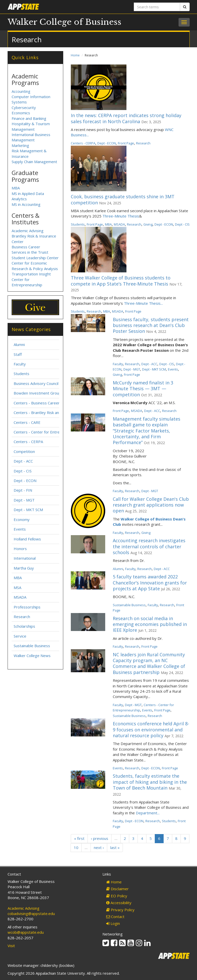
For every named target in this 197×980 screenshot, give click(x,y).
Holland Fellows (27, 539)
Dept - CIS (182, 224)
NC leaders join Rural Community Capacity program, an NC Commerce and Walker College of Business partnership (149, 663)
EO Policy (117, 896)
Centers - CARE (27, 422)
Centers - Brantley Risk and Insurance (46, 412)
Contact (115, 917)
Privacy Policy (120, 910)
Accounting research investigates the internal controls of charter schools (149, 546)
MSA (17, 587)
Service (20, 636)
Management (23, 140)
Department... (148, 813)
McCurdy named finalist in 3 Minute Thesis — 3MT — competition (143, 389)
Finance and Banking (29, 118)
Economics (21, 113)
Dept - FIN (23, 490)
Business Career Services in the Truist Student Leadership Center (35, 252)
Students (78, 224)
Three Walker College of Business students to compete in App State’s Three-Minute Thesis (121, 281)
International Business (31, 135)
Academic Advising (28, 231)
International (25, 558)
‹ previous (100, 838)
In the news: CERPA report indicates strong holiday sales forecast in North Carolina (126, 118)
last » (115, 847)
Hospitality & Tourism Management (31, 126)
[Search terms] (157, 7)
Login (113, 923)
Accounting (21, 91)
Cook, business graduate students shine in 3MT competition (123, 199)
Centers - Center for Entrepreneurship (47, 432)
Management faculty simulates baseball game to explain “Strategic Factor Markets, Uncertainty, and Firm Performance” (147, 431)
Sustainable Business (129, 605)
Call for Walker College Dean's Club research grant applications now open (151, 505)
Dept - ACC (149, 364)
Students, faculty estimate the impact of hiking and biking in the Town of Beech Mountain (150, 782)
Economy (22, 519)
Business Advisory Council (36, 383)
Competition (24, 451)
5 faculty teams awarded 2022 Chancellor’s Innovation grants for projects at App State (150, 583)
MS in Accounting (26, 204)
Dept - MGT (132, 369)
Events (173, 369)
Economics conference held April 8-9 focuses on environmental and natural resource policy (151, 729)
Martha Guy (24, 568)
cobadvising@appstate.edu (31, 913)
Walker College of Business (64, 22)
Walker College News (32, 656)
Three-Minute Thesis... (143, 303)
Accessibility (119, 903)
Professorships (27, 607)
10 (76, 847)
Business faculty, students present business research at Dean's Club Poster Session (151, 325)
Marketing (20, 145)
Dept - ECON (107, 143)
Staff (18, 354)
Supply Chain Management (34, 162)
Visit (11, 946)
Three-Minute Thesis (121, 216)
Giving (148, 224)
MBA (108, 224)
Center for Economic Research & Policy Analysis (35, 266)
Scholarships (24, 626)
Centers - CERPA (83, 143)
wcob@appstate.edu (26, 932)
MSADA (119, 224)
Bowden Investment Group (37, 393)
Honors (20, 549)
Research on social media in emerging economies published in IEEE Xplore (150, 624)
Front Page (126, 143)
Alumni (118, 569)
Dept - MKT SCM (154, 369)
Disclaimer (117, 889)
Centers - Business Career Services (45, 403)
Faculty (118, 364)
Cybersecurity (24, 107)
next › (99, 847)
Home (75, 55)
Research (143, 143)
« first (79, 838)
